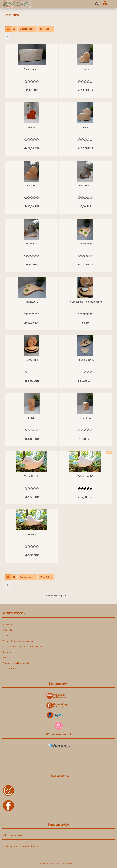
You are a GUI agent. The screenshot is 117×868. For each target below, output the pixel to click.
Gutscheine (8, 630)
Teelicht (32, 418)
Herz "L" (85, 127)
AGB (4, 657)
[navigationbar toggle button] (113, 4)
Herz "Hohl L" (85, 186)
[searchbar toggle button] (97, 4)
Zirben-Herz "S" (32, 534)
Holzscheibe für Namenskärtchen (85, 302)
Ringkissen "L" (32, 302)
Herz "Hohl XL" (32, 244)
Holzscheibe (32, 360)
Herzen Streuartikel (85, 360)
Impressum (8, 625)
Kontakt (6, 636)
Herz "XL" (32, 186)
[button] (8, 29)
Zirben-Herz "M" (85, 476)
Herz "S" (85, 69)
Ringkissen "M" (85, 244)
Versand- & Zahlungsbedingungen (18, 641)
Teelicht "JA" (85, 418)
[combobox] (27, 29)
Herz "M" (32, 127)
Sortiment (7, 652)
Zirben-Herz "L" (32, 476)
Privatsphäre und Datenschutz (16, 663)
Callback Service (10, 668)
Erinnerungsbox (32, 69)
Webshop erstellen (48, 864)
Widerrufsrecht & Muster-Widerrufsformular (22, 647)
